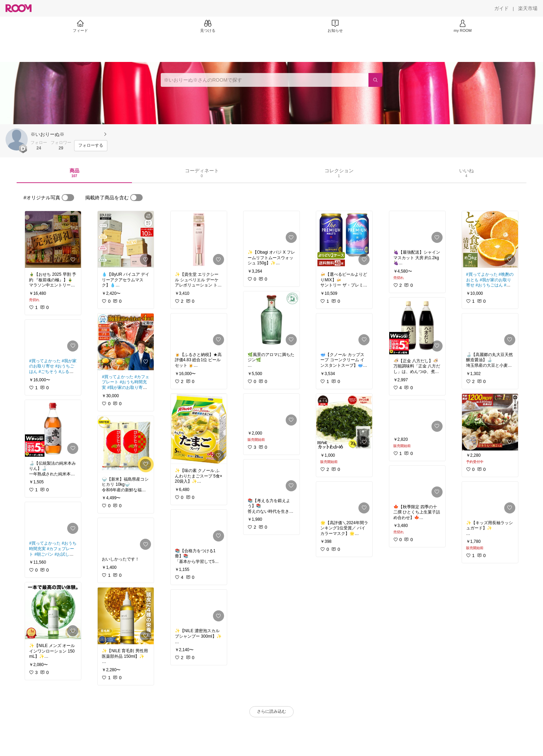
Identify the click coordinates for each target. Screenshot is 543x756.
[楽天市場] (528, 8)
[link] (53, 239)
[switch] (68, 198)
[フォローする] (91, 146)
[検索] (375, 80)
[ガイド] (501, 8)
